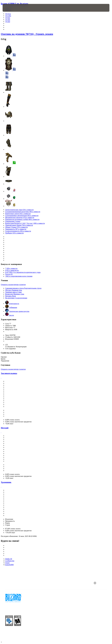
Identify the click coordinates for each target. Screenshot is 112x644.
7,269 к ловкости (11, 268)
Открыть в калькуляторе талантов (13, 285)
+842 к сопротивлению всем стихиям (19, 276)
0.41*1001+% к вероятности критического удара (23, 272)
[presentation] (9, 8)
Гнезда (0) (9, 274)
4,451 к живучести (12, 270)
